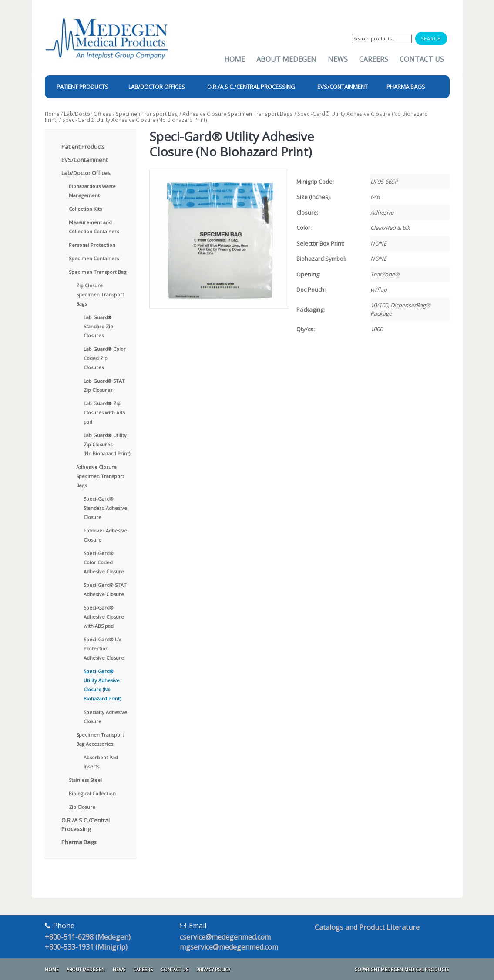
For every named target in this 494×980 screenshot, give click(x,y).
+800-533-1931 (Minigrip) (86, 947)
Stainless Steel (85, 780)
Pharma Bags (79, 842)
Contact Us (422, 59)
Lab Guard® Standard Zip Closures (98, 326)
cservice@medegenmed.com (225, 937)
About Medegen (286, 59)
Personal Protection (92, 245)
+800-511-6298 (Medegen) (88, 937)
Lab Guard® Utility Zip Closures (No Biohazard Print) (107, 444)
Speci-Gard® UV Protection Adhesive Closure (104, 648)
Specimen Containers (94, 258)
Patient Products (83, 147)
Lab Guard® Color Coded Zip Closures (105, 358)
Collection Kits (85, 209)
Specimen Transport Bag (147, 114)
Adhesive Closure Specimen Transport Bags (238, 114)
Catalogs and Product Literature (367, 927)
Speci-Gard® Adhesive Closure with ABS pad (104, 617)
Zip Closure (82, 807)
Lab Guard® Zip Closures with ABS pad (104, 413)
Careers (374, 59)
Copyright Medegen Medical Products (402, 970)
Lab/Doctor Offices (88, 114)
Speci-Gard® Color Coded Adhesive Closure (104, 562)
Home (235, 59)
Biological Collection (92, 793)
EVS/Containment (84, 160)
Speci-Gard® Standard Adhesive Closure (105, 508)
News (338, 59)
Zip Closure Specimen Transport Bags (100, 295)
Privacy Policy (213, 970)
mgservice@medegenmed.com (229, 947)
